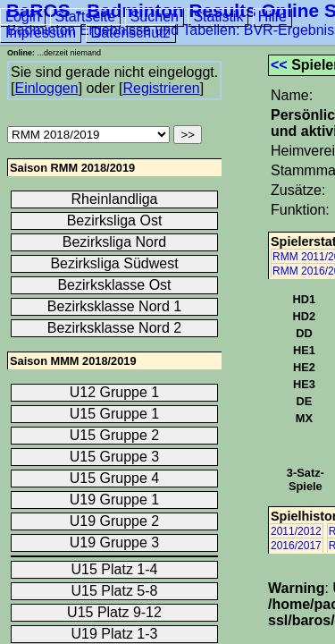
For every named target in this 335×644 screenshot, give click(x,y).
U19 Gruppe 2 (115, 521)
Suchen (155, 17)
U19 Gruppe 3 (115, 542)
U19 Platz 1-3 (115, 634)
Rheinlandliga (115, 199)
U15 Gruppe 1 (115, 414)
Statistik (218, 17)
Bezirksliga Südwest (114, 263)
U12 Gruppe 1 (115, 392)
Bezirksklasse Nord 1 (114, 306)
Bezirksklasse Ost (114, 285)
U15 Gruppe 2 (115, 435)
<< (279, 65)
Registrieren (161, 88)
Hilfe (272, 17)
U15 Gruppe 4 (115, 478)
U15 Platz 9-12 (114, 612)
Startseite (86, 17)
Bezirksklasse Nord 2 (114, 328)
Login (23, 17)
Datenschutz (131, 33)
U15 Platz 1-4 (115, 569)
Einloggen (46, 88)
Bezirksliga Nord (114, 242)
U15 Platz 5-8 (115, 591)
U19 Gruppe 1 (115, 500)
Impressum (41, 33)
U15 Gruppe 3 (115, 457)
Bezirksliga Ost (115, 220)
